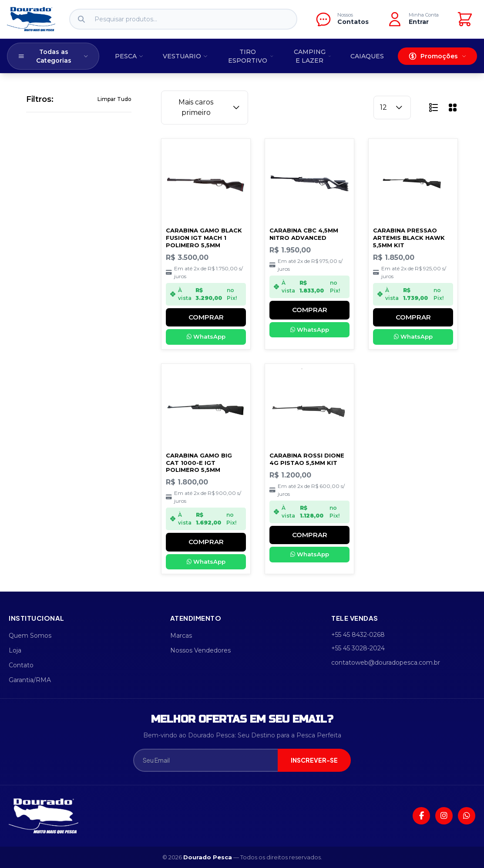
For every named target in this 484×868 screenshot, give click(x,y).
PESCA (129, 56)
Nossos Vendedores (200, 650)
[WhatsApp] (467, 816)
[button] (434, 108)
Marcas (181, 636)
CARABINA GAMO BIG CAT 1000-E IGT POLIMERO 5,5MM (199, 463)
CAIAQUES (367, 56)
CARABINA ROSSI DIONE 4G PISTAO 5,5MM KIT (307, 459)
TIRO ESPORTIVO (251, 56)
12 (392, 108)
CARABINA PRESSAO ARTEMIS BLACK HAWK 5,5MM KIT (409, 238)
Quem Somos (30, 636)
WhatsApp (206, 336)
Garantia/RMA (30, 680)
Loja (15, 650)
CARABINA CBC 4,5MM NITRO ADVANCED (304, 234)
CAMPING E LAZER (313, 56)
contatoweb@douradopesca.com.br (386, 663)
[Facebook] (421, 816)
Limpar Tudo (114, 99)
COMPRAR (206, 317)
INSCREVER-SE (314, 760)
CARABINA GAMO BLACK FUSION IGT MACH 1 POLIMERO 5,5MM (204, 238)
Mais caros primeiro (210, 107)
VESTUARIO (185, 56)
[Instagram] (444, 816)
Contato (21, 665)
